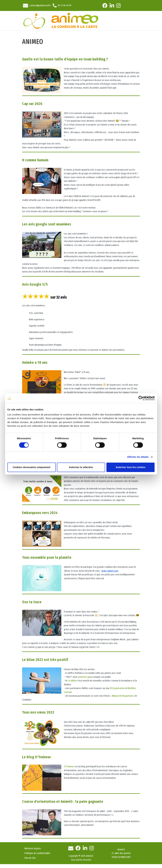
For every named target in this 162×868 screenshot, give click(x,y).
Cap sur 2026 (32, 104)
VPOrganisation (117, 688)
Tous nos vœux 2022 (38, 712)
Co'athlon (72, 681)
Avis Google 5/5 (35, 284)
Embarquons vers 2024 (40, 513)
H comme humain (35, 160)
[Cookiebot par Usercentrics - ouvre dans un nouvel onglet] (140, 398)
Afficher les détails (138, 457)
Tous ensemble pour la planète (47, 557)
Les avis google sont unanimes (47, 224)
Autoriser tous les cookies (131, 467)
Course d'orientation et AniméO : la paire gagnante (63, 801)
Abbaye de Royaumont (122, 696)
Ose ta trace (32, 602)
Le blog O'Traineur (37, 757)
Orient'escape (84, 677)
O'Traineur (69, 766)
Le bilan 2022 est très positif (45, 660)
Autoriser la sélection (81, 467)
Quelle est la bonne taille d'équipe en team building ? (65, 59)
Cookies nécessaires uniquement (32, 467)
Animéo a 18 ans (35, 362)
